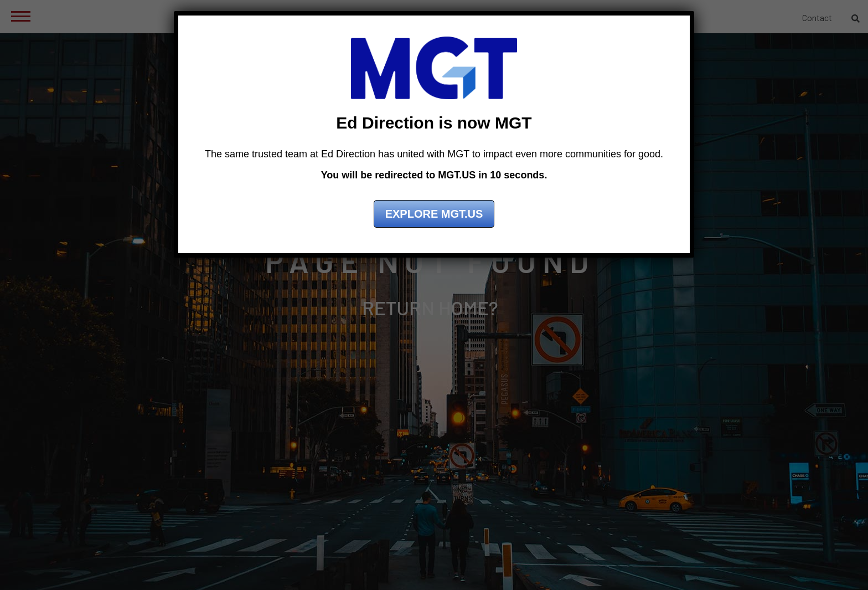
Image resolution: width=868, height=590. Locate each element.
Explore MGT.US (434, 214)
